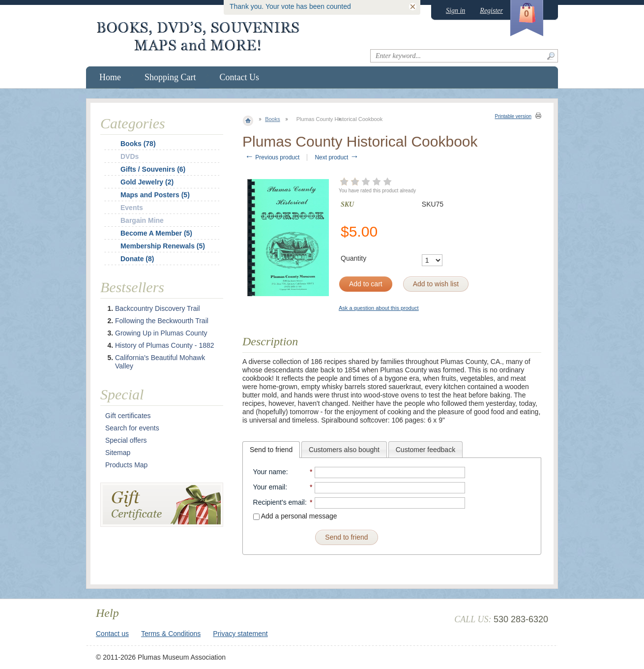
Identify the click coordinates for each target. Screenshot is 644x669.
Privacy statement (240, 634)
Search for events (132, 428)
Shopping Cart (170, 77)
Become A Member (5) (156, 233)
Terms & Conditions (171, 634)
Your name (270, 472)
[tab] (271, 450)
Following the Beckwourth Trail (162, 321)
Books (273, 119)
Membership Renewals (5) (163, 246)
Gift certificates (128, 416)
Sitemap (118, 453)
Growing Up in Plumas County (161, 333)
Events (132, 208)
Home (110, 77)
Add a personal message (295, 516)
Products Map (126, 465)
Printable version (513, 116)
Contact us (112, 634)
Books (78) (138, 144)
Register (491, 11)
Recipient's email (279, 502)
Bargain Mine (142, 220)
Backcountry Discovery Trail (158, 308)
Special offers (126, 440)
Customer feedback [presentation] (425, 450)
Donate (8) (137, 259)
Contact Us (240, 77)
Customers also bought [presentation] (344, 450)
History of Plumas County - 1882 (165, 345)
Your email (269, 487)
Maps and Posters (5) (155, 195)
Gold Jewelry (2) (147, 182)
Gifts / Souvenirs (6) (153, 169)
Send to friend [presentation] (271, 450)
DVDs (130, 156)
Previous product (272, 157)
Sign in (455, 11)
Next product (337, 157)
